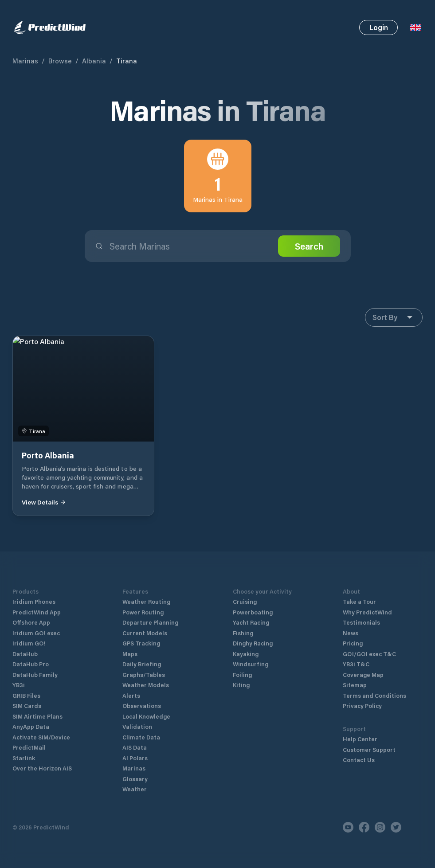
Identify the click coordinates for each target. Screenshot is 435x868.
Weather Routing (146, 601)
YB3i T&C (356, 664)
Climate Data (141, 737)
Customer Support (369, 749)
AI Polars (135, 758)
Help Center (360, 739)
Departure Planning (150, 622)
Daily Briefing (142, 664)
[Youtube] (348, 827)
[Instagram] (380, 827)
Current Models (145, 633)
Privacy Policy (362, 706)
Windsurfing (251, 664)
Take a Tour (359, 601)
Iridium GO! (29, 643)
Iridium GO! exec (36, 633)
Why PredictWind (367, 612)
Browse (60, 61)
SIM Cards (27, 706)
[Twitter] (396, 827)
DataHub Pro (31, 664)
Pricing (353, 643)
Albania (94, 61)
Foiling (242, 674)
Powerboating (253, 612)
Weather (135, 789)
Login (379, 27)
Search (309, 246)
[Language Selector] (415, 27)
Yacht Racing (251, 622)
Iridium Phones (34, 601)
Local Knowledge (146, 716)
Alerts (131, 695)
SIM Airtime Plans (37, 716)
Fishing (243, 633)
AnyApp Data (31, 726)
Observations (142, 706)
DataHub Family (35, 674)
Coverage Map (363, 674)
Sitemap (355, 685)
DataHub (25, 654)
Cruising (245, 601)
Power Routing (143, 612)
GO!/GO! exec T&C (369, 654)
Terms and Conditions (374, 695)
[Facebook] (364, 827)
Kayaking (246, 654)
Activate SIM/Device (41, 737)
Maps (130, 654)
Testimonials (361, 622)
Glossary (135, 779)
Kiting (241, 685)
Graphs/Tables (144, 674)
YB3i (19, 685)
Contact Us (359, 760)
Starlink (24, 758)
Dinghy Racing (253, 643)
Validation (137, 726)
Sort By (394, 317)
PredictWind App (37, 612)
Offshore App (31, 622)
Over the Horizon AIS (42, 768)
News (351, 633)
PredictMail (29, 747)
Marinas (25, 61)
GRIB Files (26, 695)
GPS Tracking (141, 643)
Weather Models (146, 685)
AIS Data (135, 747)
